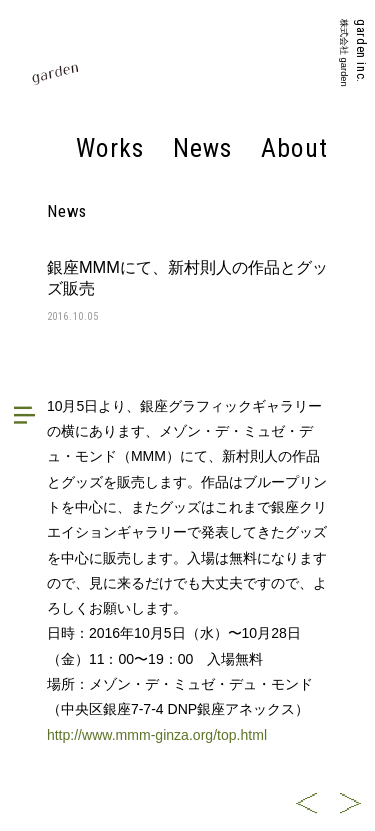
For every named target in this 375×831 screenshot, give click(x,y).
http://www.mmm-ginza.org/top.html (157, 735)
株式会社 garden (343, 53)
